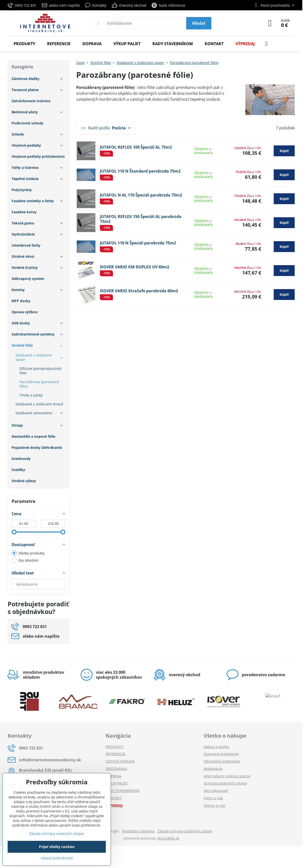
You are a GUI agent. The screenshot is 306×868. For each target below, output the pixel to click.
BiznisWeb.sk (168, 838)
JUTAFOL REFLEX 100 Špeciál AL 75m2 (136, 147)
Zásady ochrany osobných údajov (185, 831)
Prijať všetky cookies (57, 847)
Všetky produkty (28, 553)
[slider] (14, 532)
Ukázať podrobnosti (57, 858)
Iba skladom (25, 560)
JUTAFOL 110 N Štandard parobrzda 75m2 (140, 171)
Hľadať (199, 23)
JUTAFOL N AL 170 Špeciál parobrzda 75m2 (141, 195)
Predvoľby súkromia (138, 831)
